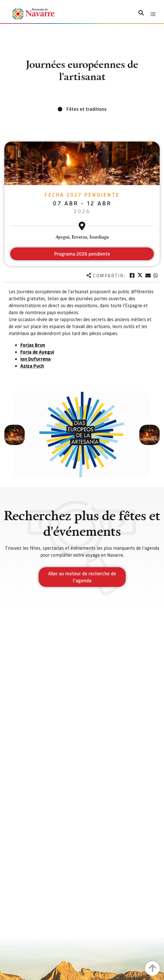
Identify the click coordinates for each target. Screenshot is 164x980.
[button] (15, 435)
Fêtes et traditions (86, 109)
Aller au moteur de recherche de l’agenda (82, 577)
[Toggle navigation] (153, 14)
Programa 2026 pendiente (82, 254)
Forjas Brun (33, 345)
